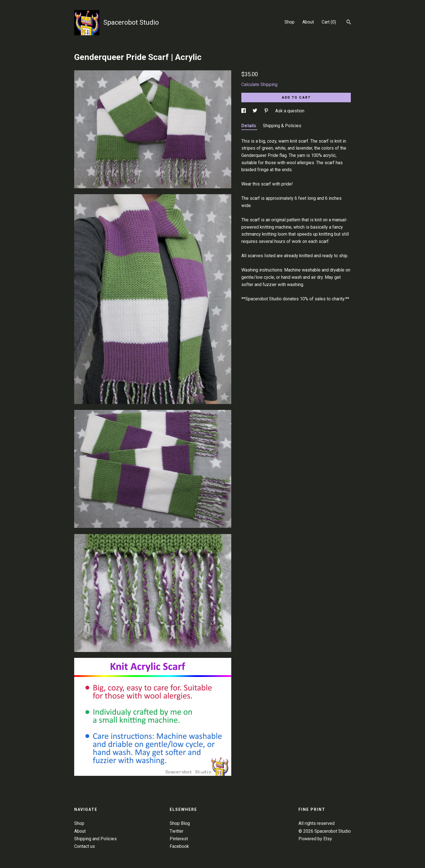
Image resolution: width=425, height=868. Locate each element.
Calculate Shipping (259, 84)
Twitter (177, 831)
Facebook (179, 846)
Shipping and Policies (95, 839)
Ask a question (290, 111)
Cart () (329, 22)
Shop (289, 22)
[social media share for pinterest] (267, 111)
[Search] (349, 23)
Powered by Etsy (315, 839)
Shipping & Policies (282, 126)
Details (249, 126)
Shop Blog (180, 823)
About (308, 22)
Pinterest (179, 839)
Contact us (85, 846)
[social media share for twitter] (255, 111)
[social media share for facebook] (244, 111)
